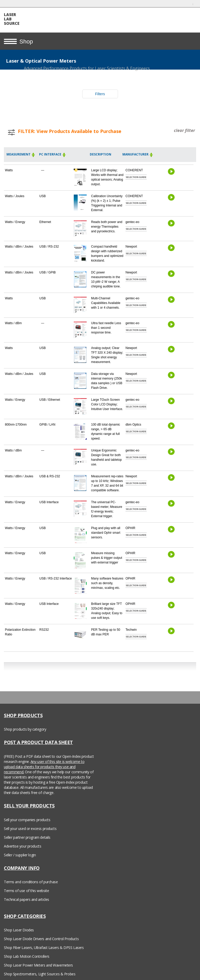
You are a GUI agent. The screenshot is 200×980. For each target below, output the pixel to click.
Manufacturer (138, 154)
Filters (100, 94)
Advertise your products (23, 846)
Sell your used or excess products (30, 829)
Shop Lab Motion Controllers (27, 956)
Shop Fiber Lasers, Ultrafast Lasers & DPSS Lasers (44, 948)
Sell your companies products (27, 820)
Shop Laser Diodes (19, 930)
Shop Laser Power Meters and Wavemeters (38, 965)
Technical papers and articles (27, 899)
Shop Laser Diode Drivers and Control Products (41, 939)
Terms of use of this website (26, 891)
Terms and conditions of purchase (31, 882)
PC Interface (53, 154)
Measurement (21, 154)
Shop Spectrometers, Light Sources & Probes (40, 974)
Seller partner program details (27, 837)
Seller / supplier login (20, 855)
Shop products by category (25, 729)
